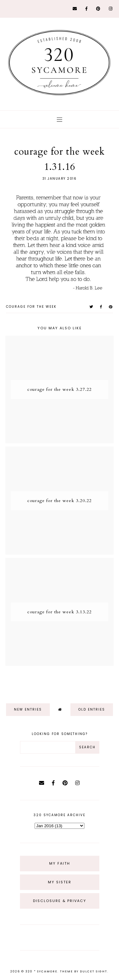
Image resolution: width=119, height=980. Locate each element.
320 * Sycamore (41, 971)
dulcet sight (94, 971)
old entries (92, 709)
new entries (28, 709)
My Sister (60, 882)
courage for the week (31, 307)
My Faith (60, 863)
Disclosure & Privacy (60, 901)
